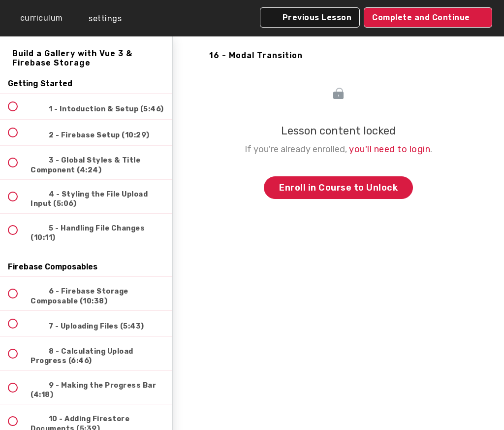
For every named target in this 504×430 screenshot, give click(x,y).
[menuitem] (98, 18)
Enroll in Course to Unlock (338, 188)
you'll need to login (390, 149)
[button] (34, 18)
